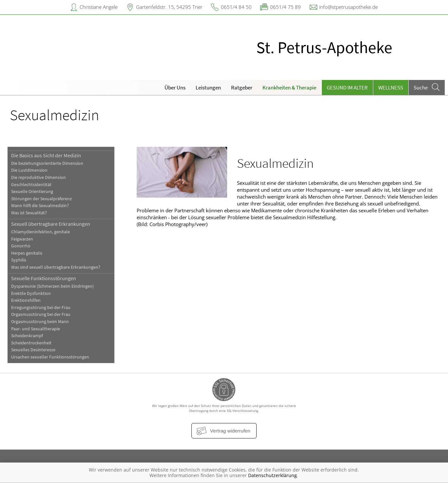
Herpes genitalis (27, 253)
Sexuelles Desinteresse (33, 350)
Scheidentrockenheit (31, 343)
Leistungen (208, 87)
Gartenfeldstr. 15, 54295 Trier (169, 7)
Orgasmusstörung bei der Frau (41, 314)
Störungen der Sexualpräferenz (41, 199)
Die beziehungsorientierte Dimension (47, 163)
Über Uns (175, 87)
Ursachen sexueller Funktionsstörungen (50, 357)
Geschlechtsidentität (31, 185)
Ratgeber (242, 87)
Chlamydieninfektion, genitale (40, 232)
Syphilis (19, 260)
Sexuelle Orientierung (32, 192)
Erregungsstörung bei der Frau (41, 308)
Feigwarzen (22, 239)
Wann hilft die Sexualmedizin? (40, 206)
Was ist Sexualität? (29, 213)
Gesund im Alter (347, 87)
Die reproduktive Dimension (39, 177)
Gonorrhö (21, 246)
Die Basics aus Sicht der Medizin (46, 155)
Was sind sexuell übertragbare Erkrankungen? (56, 267)
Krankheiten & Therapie (289, 87)
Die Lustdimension (29, 170)
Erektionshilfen (26, 300)
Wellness (391, 87)
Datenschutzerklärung (273, 475)
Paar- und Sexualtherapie (36, 329)
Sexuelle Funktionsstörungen (44, 278)
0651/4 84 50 (236, 7)
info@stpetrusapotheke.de (349, 7)
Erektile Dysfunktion (31, 293)
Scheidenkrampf (27, 336)
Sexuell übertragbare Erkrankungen (51, 224)
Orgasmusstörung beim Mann (40, 322)
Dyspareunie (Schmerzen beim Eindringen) (52, 286)
